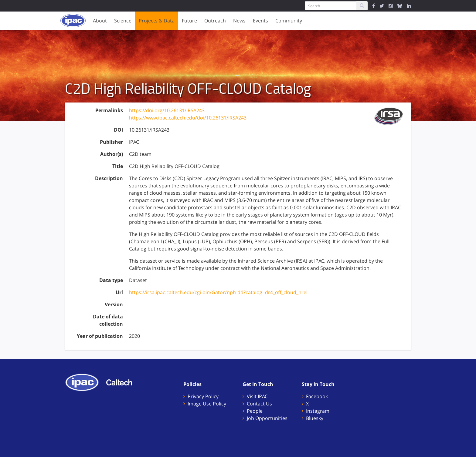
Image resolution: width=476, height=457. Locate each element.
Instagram (318, 411)
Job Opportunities (267, 418)
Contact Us (259, 404)
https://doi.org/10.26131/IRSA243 (167, 110)
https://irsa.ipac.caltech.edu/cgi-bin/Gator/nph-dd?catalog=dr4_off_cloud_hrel (218, 292)
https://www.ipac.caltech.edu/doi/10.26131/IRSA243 (188, 118)
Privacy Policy (203, 396)
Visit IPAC (257, 396)
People (255, 411)
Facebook (317, 396)
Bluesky (315, 418)
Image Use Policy (207, 404)
